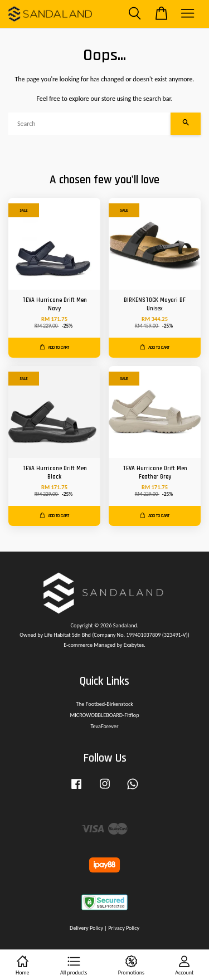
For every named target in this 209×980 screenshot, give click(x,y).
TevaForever (105, 726)
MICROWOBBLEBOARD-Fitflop (104, 715)
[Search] (89, 124)
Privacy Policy (124, 928)
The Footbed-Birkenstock (104, 704)
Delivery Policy (86, 928)
